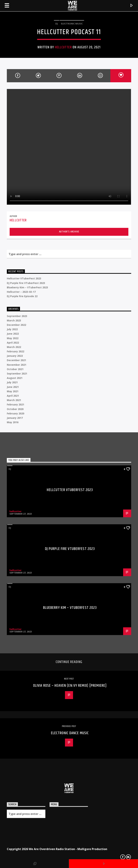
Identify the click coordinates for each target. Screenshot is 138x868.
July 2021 (12, 382)
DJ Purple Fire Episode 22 (22, 296)
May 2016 (13, 422)
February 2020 (15, 413)
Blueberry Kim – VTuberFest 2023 (27, 287)
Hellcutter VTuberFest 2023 (24, 278)
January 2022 (15, 356)
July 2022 (12, 329)
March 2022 (14, 347)
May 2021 (13, 391)
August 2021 (15, 378)
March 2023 (14, 320)
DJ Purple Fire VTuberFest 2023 (26, 283)
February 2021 (15, 404)
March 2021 (14, 400)
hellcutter (63, 47)
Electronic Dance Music (70, 733)
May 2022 (13, 338)
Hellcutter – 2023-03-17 (21, 292)
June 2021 (13, 387)
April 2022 (13, 343)
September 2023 (17, 316)
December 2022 (16, 325)
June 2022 (13, 334)
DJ (57, 24)
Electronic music (72, 24)
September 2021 (17, 374)
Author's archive (69, 232)
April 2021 (13, 396)
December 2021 (16, 360)
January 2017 (15, 418)
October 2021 (15, 369)
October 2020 (15, 409)
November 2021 (17, 365)
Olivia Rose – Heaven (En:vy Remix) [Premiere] (70, 686)
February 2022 (15, 351)
